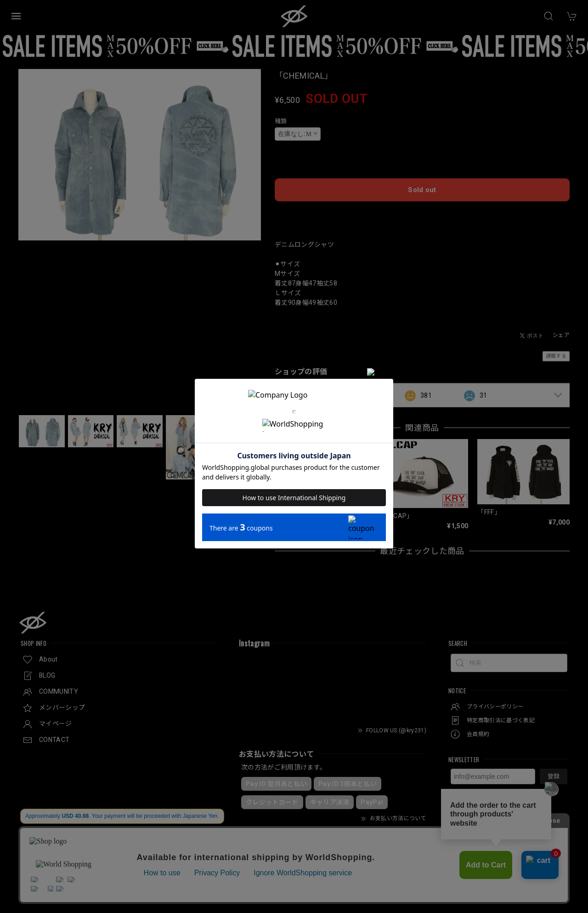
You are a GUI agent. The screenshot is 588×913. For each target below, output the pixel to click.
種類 (281, 121)
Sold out (422, 188)
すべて (303, 393)
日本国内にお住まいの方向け (422, 212)
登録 (554, 774)
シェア (561, 333)
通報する (556, 354)
